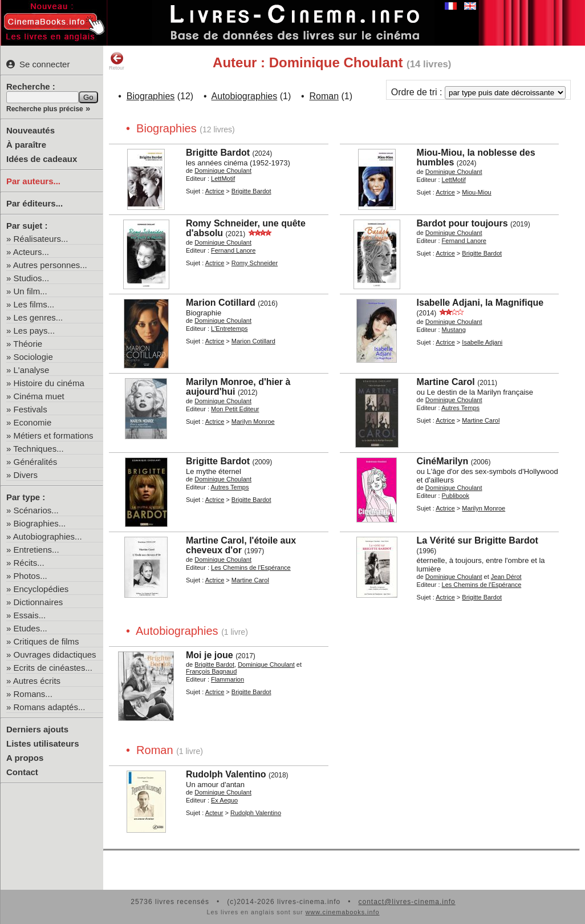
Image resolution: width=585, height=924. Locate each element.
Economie (33, 422)
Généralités (36, 462)
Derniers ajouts (37, 729)
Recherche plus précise (45, 109)
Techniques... (38, 449)
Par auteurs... (33, 181)
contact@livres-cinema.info (407, 902)
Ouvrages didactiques (55, 654)
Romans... (33, 694)
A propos (25, 758)
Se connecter (38, 64)
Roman (324, 96)
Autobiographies (245, 96)
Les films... (34, 304)
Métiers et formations (54, 435)
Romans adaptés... (50, 707)
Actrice (215, 191)
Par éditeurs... (34, 203)
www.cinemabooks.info (343, 912)
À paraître (26, 145)
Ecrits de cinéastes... (53, 668)
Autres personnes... (50, 265)
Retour (117, 61)
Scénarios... (36, 510)
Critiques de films (46, 641)
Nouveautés (31, 130)
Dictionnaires (38, 602)
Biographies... (40, 523)
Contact (22, 772)
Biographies (151, 96)
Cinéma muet (39, 396)
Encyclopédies (41, 589)
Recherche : (31, 86)
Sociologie (33, 357)
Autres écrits (37, 681)
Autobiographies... (48, 536)
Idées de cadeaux (42, 159)
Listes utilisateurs (43, 743)
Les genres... (38, 317)
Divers (26, 475)
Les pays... (34, 331)
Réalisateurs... (41, 239)
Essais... (30, 615)
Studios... (32, 278)
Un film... (31, 291)
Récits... (29, 563)
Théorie (28, 344)
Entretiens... (36, 550)
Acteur (214, 813)
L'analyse (32, 370)
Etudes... (31, 628)
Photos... (31, 576)
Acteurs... (31, 252)
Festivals (31, 409)
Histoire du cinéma (49, 383)
